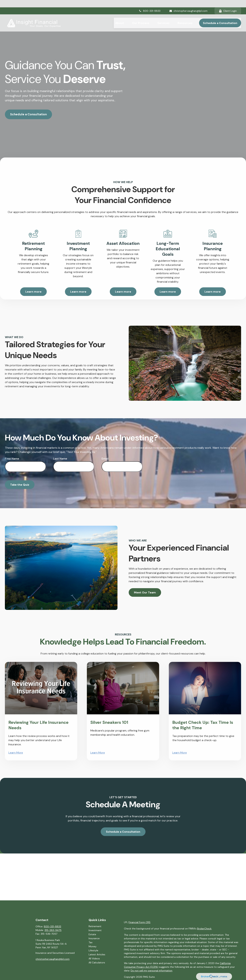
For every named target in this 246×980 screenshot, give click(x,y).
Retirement (95, 926)
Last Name (60, 459)
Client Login (228, 3)
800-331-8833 (150, 3)
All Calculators (97, 962)
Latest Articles (97, 954)
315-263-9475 (53, 930)
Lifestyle (93, 950)
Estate (92, 934)
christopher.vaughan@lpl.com (188, 3)
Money (93, 946)
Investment (95, 930)
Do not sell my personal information (151, 971)
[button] (120, 16)
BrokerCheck (204, 929)
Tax (91, 942)
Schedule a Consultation (28, 114)
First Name (12, 459)
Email (105, 459)
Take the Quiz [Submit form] (20, 485)
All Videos (94, 958)
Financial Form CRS (139, 922)
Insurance (94, 938)
